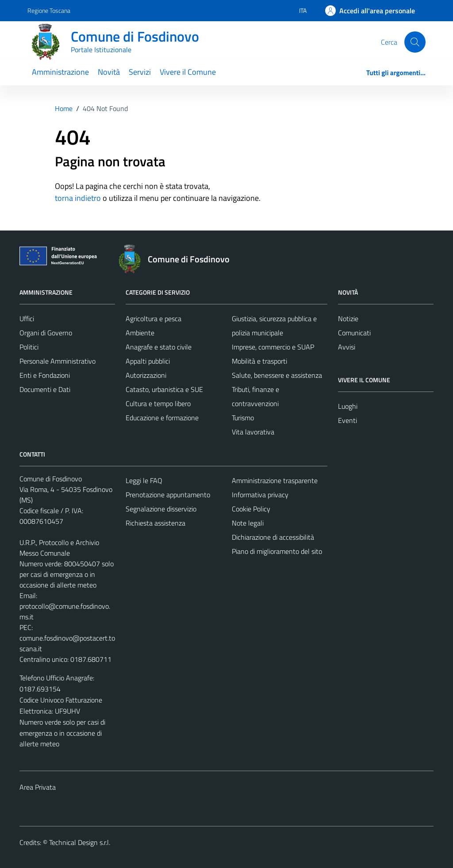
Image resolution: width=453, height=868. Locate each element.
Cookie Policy (251, 509)
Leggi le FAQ (144, 480)
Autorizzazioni (146, 375)
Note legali (248, 523)
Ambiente (140, 333)
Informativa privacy (260, 495)
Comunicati (354, 333)
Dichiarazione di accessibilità (273, 537)
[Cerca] (415, 42)
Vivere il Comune (188, 72)
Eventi (347, 420)
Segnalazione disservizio (161, 509)
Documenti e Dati (45, 389)
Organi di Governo (46, 333)
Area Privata (38, 787)
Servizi (140, 72)
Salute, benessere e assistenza (277, 375)
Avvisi (347, 347)
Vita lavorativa (253, 432)
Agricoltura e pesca (154, 319)
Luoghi (348, 406)
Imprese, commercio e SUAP (273, 347)
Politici (29, 347)
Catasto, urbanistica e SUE (164, 389)
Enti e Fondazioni (45, 375)
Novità (109, 72)
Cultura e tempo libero (158, 403)
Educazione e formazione (162, 418)
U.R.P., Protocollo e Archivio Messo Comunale (59, 548)
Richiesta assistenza (155, 523)
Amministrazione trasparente (275, 480)
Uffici (27, 319)
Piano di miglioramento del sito (277, 551)
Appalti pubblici (148, 361)
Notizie (348, 319)
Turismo (243, 418)
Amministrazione (60, 72)
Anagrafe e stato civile (159, 347)
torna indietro (78, 198)
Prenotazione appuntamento (168, 495)
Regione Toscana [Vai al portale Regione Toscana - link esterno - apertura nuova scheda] (49, 10)
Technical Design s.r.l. (80, 842)
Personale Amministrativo (58, 361)
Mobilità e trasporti (259, 361)
